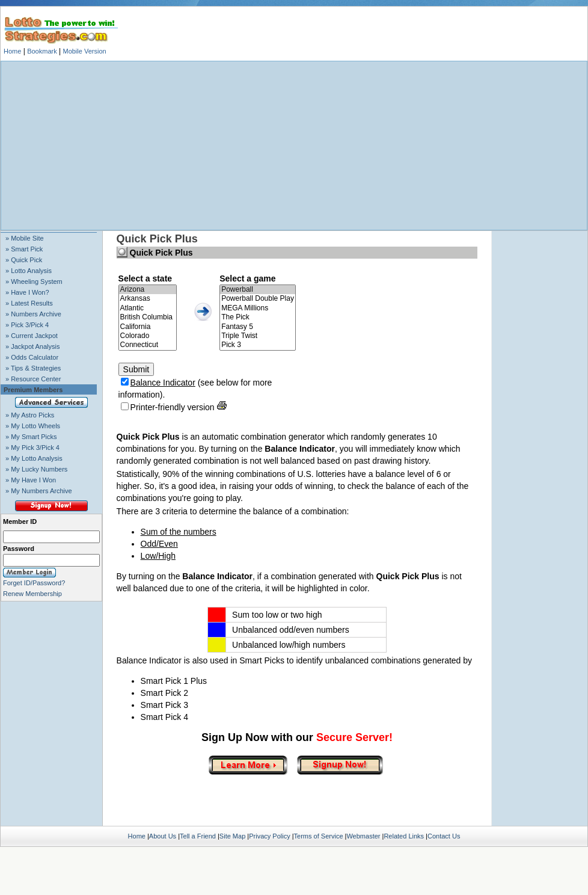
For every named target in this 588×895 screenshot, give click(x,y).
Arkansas (148, 299)
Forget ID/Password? (34, 583)
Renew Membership (32, 594)
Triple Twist (258, 336)
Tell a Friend (198, 836)
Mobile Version (84, 51)
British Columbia (148, 317)
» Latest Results (29, 303)
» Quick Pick (24, 260)
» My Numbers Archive (39, 491)
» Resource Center (33, 379)
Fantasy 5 (258, 327)
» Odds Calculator (32, 357)
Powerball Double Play (258, 299)
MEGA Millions (258, 308)
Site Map (232, 836)
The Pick (258, 317)
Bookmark (42, 51)
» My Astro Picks (30, 415)
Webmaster (363, 836)
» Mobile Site (25, 238)
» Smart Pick (24, 249)
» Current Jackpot (32, 336)
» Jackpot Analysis (33, 346)
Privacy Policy (269, 836)
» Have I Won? (27, 292)
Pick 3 (258, 345)
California (148, 327)
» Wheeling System (34, 281)
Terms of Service (319, 836)
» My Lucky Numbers (36, 469)
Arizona (148, 290)
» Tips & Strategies (33, 368)
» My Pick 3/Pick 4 (32, 447)
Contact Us (444, 836)
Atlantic (148, 308)
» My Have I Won (31, 480)
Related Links (404, 836)
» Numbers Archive (33, 314)
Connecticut (148, 345)
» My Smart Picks (31, 437)
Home (12, 51)
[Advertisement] (294, 146)
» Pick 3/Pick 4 (27, 325)
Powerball (258, 290)
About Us (163, 836)
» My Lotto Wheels (33, 426)
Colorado (148, 336)
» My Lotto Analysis (34, 458)
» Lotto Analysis (29, 271)
